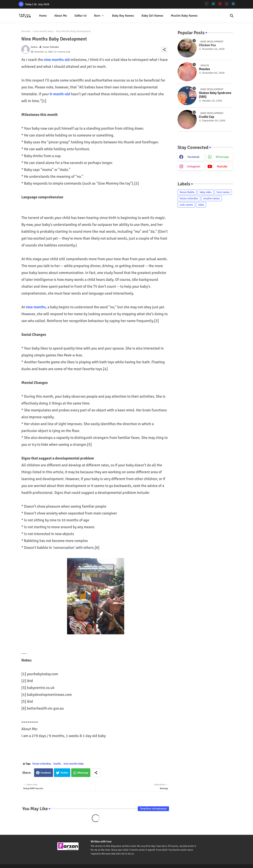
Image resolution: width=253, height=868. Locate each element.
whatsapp (222, 157)
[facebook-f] (207, 4)
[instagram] (227, 4)
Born (97, 16)
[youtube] (220, 4)
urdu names (186, 205)
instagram (194, 166)
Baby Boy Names (123, 16)
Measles (204, 69)
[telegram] (233, 4)
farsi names (223, 192)
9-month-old (60, 94)
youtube (222, 166)
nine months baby (43, 31)
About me (61, 16)
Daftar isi (80, 16)
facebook (193, 157)
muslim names (211, 198)
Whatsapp (83, 773)
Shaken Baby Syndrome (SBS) (215, 95)
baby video (206, 192)
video (201, 205)
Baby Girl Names (152, 16)
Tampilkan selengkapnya (153, 809)
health (57, 764)
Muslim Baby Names (184, 16)
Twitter (64, 773)
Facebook (46, 773)
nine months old (57, 60)
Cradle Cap (207, 117)
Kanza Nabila (187, 192)
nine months (36, 307)
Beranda (26, 31)
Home (43, 16)
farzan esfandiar (42, 764)
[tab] (43, 16)
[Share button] (96, 773)
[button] (232, 16)
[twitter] (213, 4)
